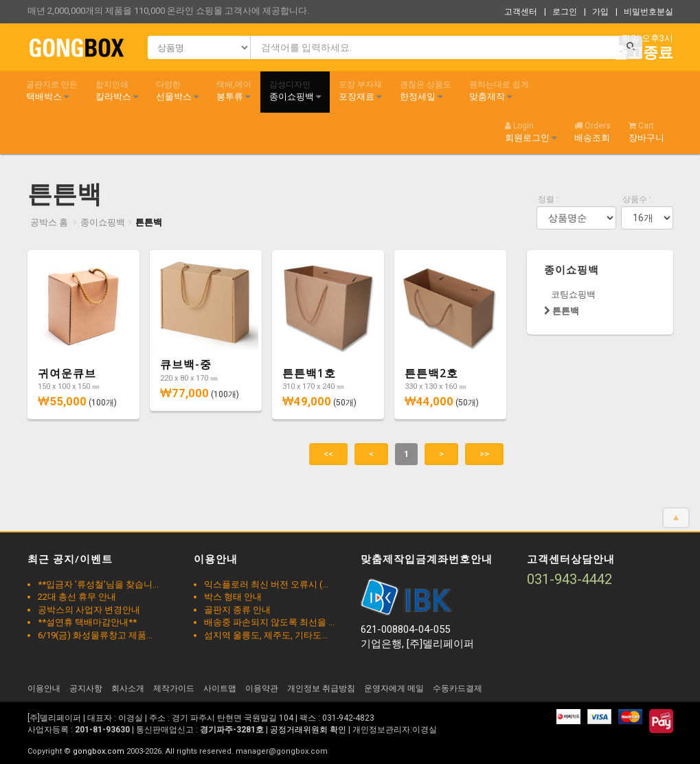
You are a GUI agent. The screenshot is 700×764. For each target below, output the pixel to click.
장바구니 (646, 132)
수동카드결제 (458, 688)
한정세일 (426, 91)
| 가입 (596, 12)
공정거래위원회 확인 (308, 730)
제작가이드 (174, 688)
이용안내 (44, 688)
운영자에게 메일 (394, 688)
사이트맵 (220, 688)
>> (484, 454)
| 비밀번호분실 (644, 12)
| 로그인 (561, 12)
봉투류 (234, 91)
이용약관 (262, 688)
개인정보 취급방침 (321, 688)
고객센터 (521, 12)
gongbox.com (99, 751)
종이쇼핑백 (295, 91)
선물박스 (177, 91)
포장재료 (360, 91)
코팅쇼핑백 (573, 294)
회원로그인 (531, 132)
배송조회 (592, 132)
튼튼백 (149, 222)
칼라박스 (117, 91)
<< (328, 454)
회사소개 (128, 688)
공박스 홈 (49, 222)
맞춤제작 (499, 91)
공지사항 (86, 688)
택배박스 (52, 91)
